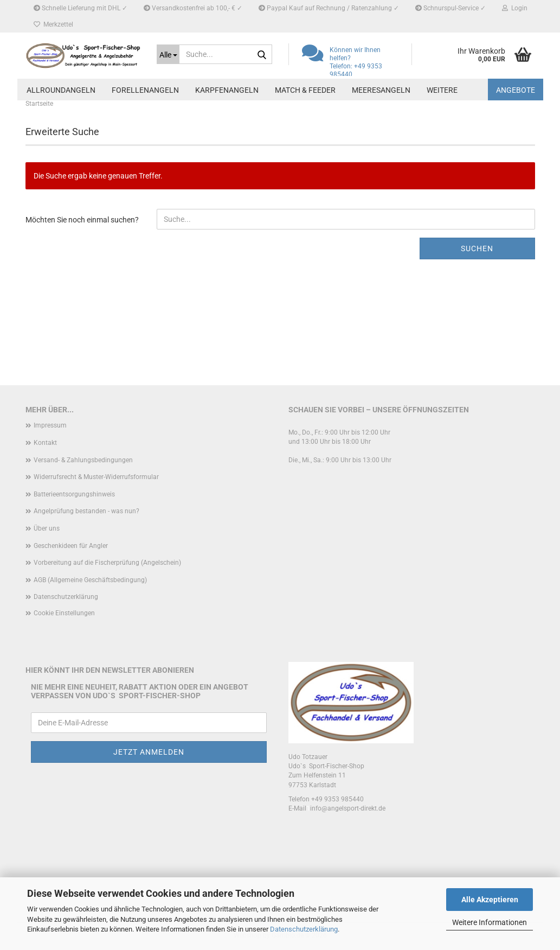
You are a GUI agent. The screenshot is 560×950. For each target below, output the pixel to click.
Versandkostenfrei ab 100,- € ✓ (193, 8)
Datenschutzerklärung (304, 929)
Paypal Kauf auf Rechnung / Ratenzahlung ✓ (329, 8)
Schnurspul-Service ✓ (450, 8)
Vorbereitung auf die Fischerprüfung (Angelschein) (107, 563)
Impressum (50, 425)
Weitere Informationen (490, 922)
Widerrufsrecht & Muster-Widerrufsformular (96, 477)
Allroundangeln (61, 90)
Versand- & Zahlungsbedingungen (83, 460)
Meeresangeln (381, 90)
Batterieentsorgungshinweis (74, 494)
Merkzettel (53, 24)
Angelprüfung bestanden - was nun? (86, 511)
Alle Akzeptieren (490, 900)
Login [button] (515, 8)
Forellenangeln (145, 90)
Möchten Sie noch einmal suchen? (82, 220)
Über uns (47, 528)
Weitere (442, 90)
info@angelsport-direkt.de (348, 808)
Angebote (516, 90)
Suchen (477, 248)
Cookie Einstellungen (64, 613)
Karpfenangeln (227, 90)
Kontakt (45, 443)
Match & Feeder (305, 90)
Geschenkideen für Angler (71, 546)
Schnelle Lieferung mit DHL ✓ (81, 8)
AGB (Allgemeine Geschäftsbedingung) (90, 580)
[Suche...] (168, 54)
